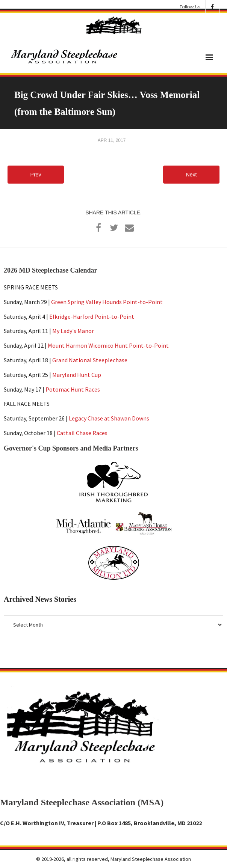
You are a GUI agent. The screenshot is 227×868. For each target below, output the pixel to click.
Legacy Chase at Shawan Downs (109, 418)
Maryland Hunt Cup (77, 375)
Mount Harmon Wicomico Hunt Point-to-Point (108, 345)
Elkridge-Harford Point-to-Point (92, 316)
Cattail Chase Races (82, 433)
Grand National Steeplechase (90, 360)
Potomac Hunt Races (73, 389)
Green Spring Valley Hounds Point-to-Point (107, 302)
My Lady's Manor (73, 331)
